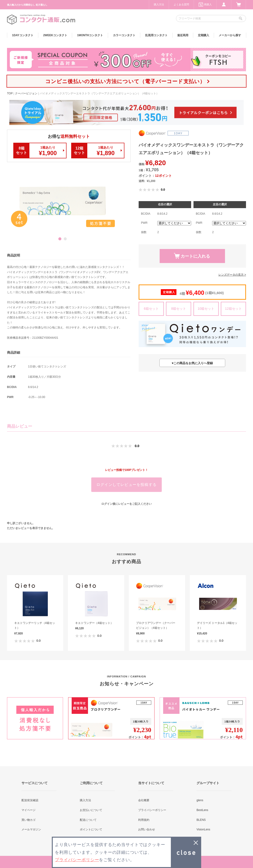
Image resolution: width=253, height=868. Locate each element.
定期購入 (204, 35)
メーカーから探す (230, 35)
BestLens (202, 810)
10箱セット (206, 309)
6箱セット (151, 309)
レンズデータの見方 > (232, 275)
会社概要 (144, 800)
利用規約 (144, 820)
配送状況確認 (30, 800)
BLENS (201, 820)
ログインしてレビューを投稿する (126, 485)
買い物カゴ (28, 820)
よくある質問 (181, 4)
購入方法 (159, 4)
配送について (88, 820)
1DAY (23, 35)
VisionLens (203, 829)
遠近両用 (183, 35)
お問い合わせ (147, 829)
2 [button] (65, 239)
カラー (124, 35)
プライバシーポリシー (152, 810)
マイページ (28, 810)
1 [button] (60, 239)
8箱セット (179, 309)
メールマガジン (31, 829)
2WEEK (55, 35)
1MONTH (90, 35)
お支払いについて (91, 810)
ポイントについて (91, 829)
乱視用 (156, 35)
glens (200, 800)
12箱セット (233, 309)
